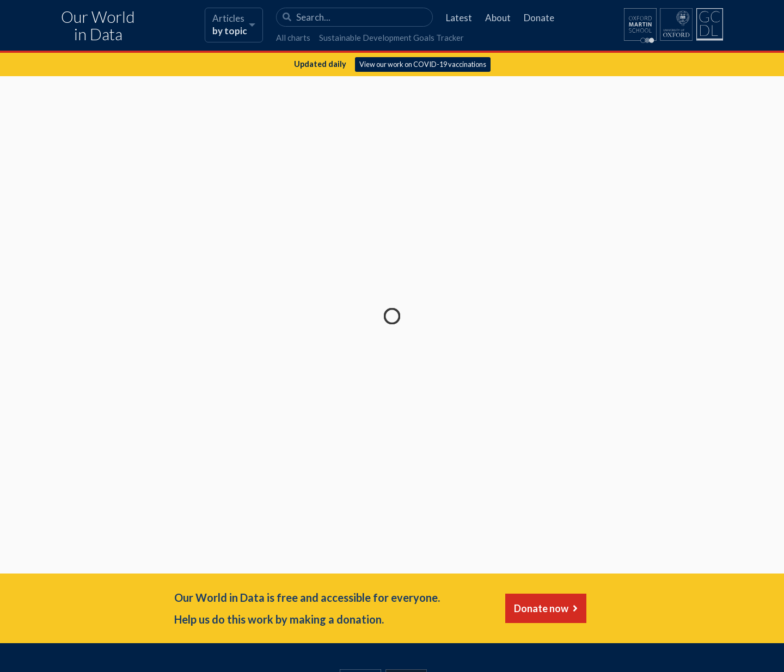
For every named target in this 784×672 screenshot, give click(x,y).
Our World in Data (98, 26)
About (498, 18)
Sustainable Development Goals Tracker (391, 38)
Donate (539, 18)
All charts (293, 38)
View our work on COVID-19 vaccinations (423, 64)
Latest (459, 18)
